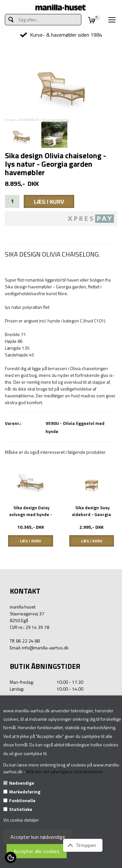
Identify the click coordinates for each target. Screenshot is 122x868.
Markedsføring (25, 792)
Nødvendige (22, 783)
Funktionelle (22, 800)
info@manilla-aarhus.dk (45, 648)
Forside (10, 120)
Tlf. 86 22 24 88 (25, 641)
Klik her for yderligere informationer (65, 772)
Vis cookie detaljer (21, 820)
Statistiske (21, 809)
